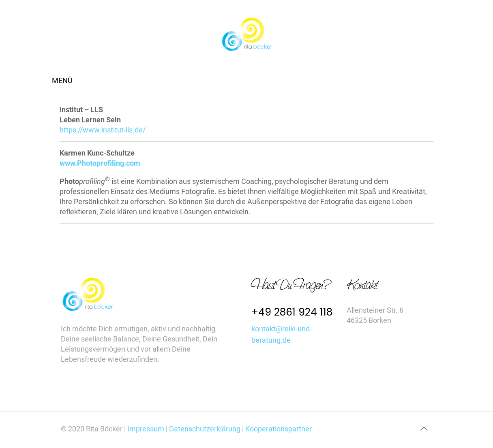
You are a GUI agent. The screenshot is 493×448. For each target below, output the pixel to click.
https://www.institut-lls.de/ (103, 130)
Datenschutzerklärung (205, 429)
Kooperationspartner (279, 429)
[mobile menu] (68, 81)
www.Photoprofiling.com (100, 163)
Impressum (147, 429)
